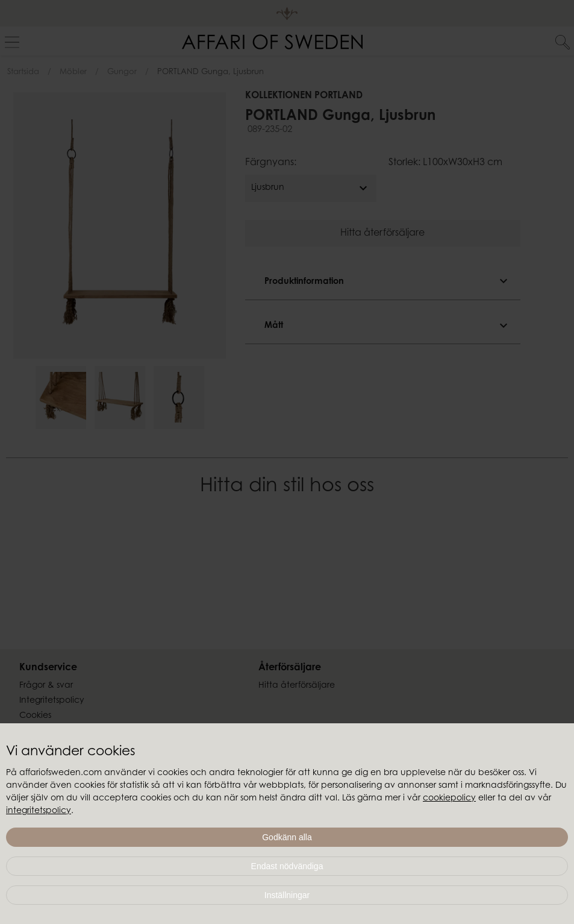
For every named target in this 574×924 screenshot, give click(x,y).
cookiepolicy (449, 799)
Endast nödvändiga (287, 866)
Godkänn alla (287, 837)
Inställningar (287, 895)
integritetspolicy (39, 811)
